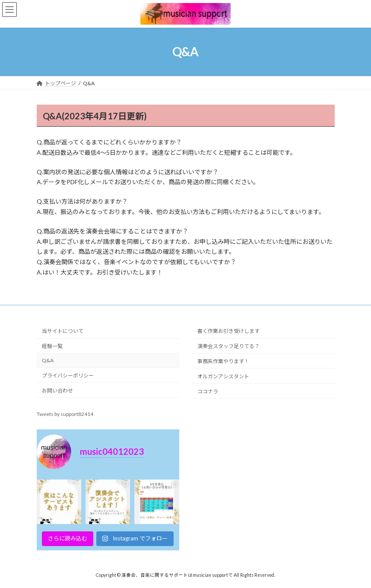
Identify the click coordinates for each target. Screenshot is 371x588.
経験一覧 (52, 346)
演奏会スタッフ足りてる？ (228, 346)
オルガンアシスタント (223, 376)
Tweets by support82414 (65, 414)
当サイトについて (63, 331)
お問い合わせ (57, 390)
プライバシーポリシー (68, 375)
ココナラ (208, 391)
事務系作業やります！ (223, 361)
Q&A (48, 360)
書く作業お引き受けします (228, 331)
